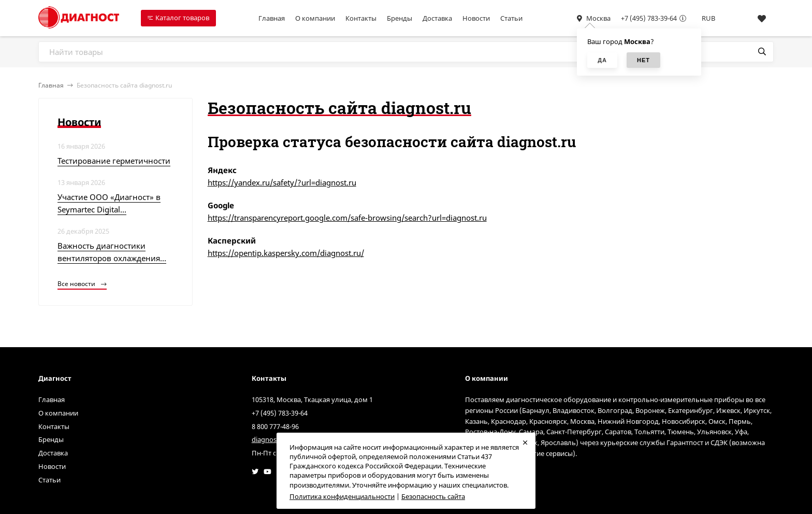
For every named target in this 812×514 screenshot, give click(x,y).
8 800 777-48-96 (275, 426)
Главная (272, 18)
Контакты (361, 18)
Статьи (511, 18)
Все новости (82, 284)
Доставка (437, 18)
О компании (315, 18)
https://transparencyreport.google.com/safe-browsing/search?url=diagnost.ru (347, 218)
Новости (476, 18)
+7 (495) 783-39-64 (649, 18)
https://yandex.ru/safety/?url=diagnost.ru (282, 182)
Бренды (400, 18)
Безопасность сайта (433, 496)
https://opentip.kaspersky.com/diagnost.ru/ (286, 253)
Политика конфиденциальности (342, 496)
